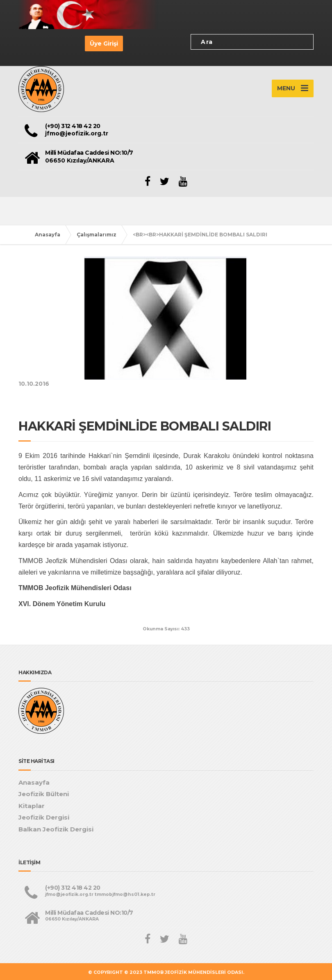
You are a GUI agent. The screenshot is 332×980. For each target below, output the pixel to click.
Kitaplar (32, 806)
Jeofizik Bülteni (44, 794)
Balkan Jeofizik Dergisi (56, 829)
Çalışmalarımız (97, 235)
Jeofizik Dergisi (44, 817)
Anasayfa (48, 235)
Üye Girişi (104, 44)
